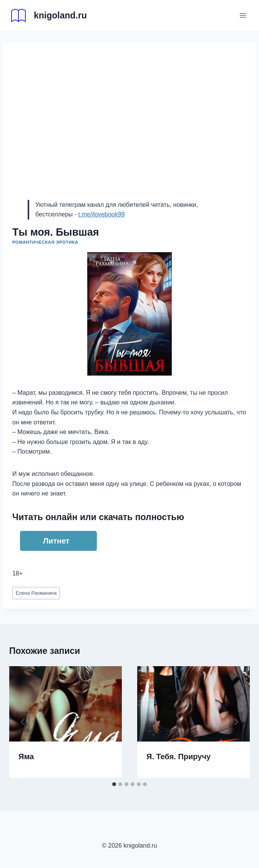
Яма (26, 757)
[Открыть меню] (243, 15)
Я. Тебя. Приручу (178, 757)
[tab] (114, 784)
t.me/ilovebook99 (102, 214)
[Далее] (236, 722)
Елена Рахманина (36, 593)
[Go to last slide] (23, 722)
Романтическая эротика (45, 242)
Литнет (56, 541)
